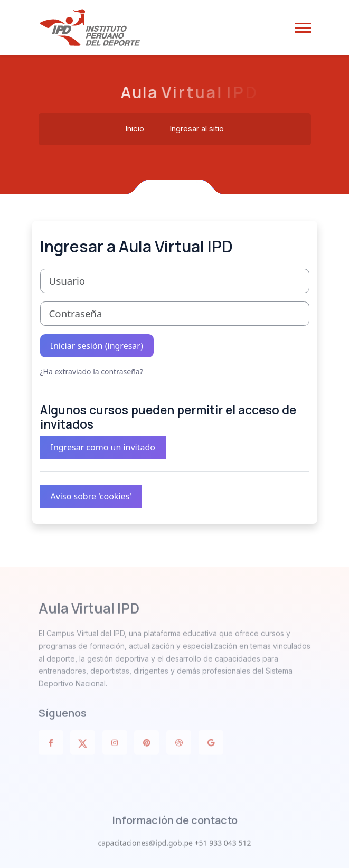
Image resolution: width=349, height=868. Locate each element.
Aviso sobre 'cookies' (91, 496)
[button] (303, 28)
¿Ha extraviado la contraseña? (92, 371)
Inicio (135, 129)
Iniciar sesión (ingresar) (97, 346)
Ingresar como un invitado (103, 447)
